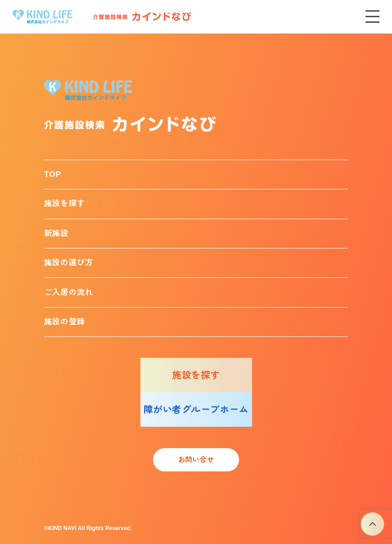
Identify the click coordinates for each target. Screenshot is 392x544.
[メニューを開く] (372, 17)
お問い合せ (196, 460)
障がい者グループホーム (196, 410)
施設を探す (65, 204)
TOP (53, 174)
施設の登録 (65, 322)
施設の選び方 (69, 263)
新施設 (56, 233)
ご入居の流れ (69, 292)
